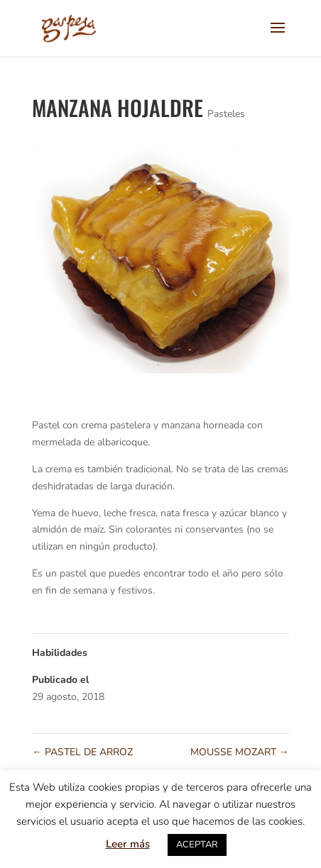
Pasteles (226, 114)
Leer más (128, 844)
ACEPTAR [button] (197, 845)
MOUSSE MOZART (240, 752)
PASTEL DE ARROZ (82, 752)
